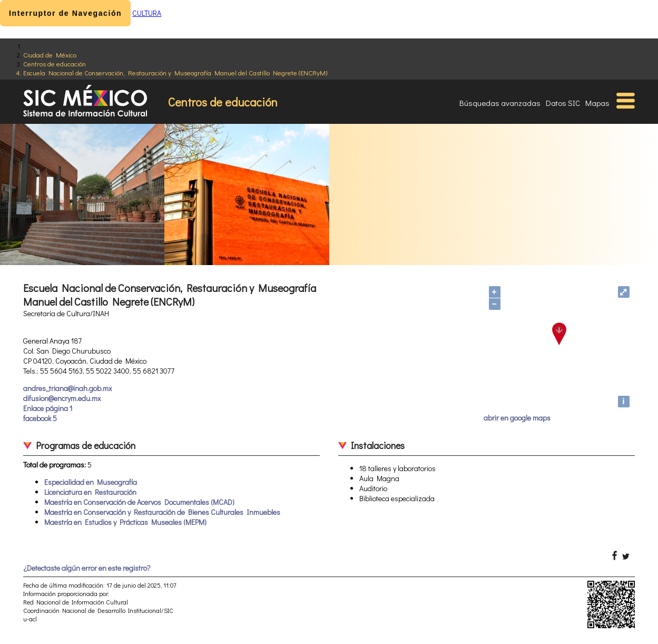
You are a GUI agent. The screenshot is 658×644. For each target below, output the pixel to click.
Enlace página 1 (48, 408)
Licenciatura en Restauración (90, 492)
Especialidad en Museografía (91, 482)
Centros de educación (55, 64)
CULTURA (147, 13)
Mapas (597, 103)
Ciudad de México (50, 55)
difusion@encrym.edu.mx (62, 398)
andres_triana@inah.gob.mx (67, 388)
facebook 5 (40, 418)
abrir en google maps (517, 418)
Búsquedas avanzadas (500, 103)
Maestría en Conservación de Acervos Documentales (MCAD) (139, 502)
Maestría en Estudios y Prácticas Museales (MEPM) (125, 522)
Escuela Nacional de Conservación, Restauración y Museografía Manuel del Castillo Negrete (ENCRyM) (175, 72)
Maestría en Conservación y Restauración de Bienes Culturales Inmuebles (162, 512)
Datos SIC (563, 103)
